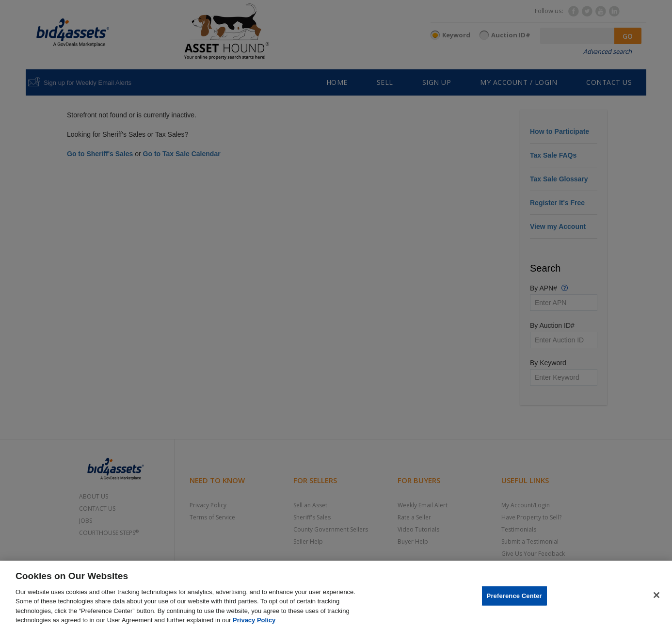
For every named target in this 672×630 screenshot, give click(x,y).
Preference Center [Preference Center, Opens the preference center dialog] (514, 596)
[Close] (656, 595)
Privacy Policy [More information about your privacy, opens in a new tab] (254, 620)
